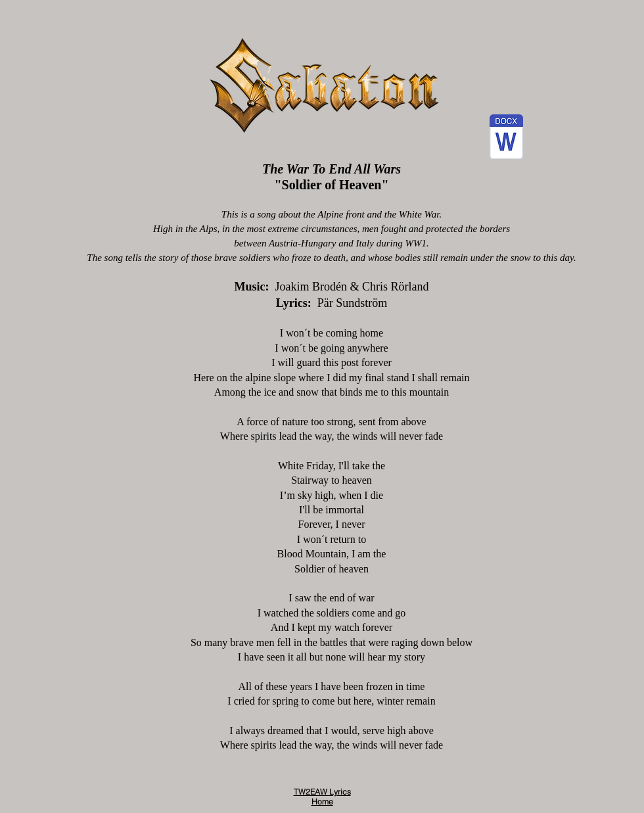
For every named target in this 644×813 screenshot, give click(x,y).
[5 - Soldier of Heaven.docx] (506, 138)
